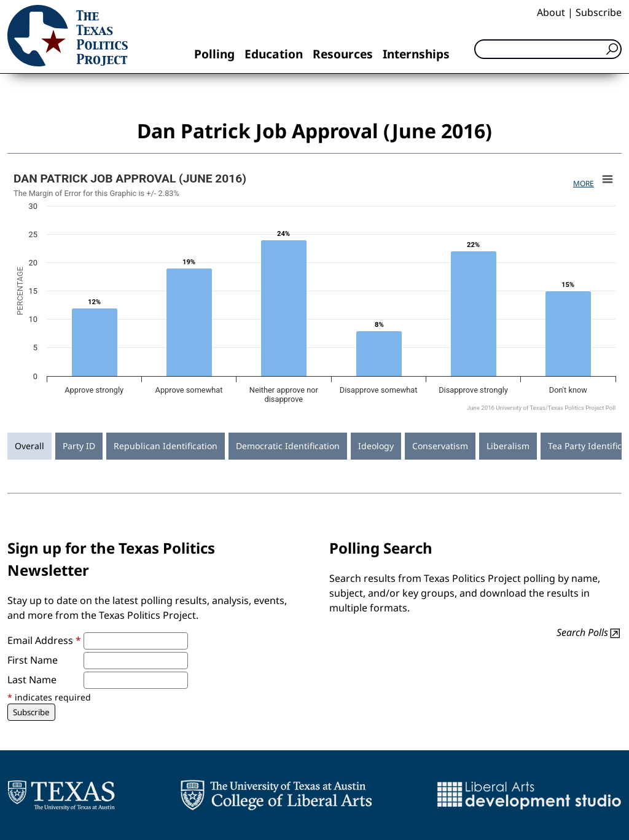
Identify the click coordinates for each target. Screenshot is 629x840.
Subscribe (599, 12)
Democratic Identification (288, 446)
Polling (214, 54)
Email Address (44, 640)
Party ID (79, 446)
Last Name (32, 680)
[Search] (548, 49)
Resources (343, 54)
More (584, 183)
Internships (416, 54)
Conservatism (440, 446)
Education (274, 54)
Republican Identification (166, 446)
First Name (33, 660)
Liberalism (508, 446)
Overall (29, 446)
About (551, 12)
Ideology (376, 446)
